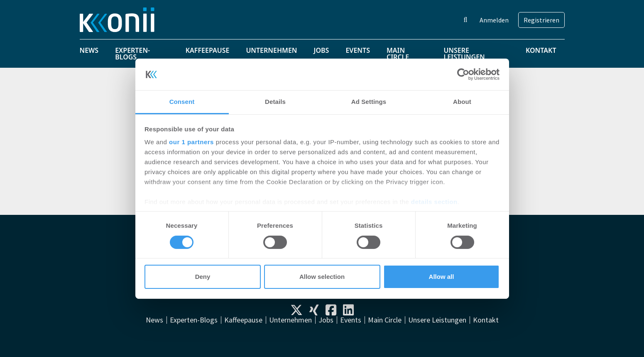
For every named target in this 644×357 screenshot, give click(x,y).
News (89, 50)
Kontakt (541, 50)
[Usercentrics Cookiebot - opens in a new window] (463, 74)
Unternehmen (271, 50)
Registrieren (541, 20)
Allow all (442, 277)
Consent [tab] (182, 102)
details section (434, 202)
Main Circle (398, 54)
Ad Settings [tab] (369, 102)
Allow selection (322, 277)
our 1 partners (191, 142)
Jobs (322, 50)
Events (358, 50)
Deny (203, 277)
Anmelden (494, 20)
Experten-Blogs (132, 54)
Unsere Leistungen (464, 54)
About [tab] (462, 102)
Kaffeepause (208, 50)
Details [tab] (275, 102)
